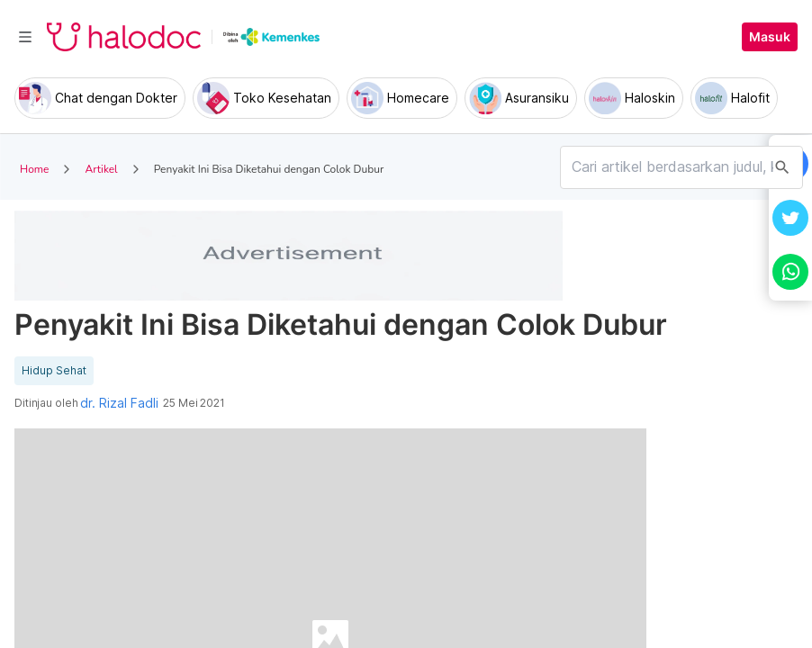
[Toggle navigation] (25, 37)
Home (34, 169)
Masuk (770, 37)
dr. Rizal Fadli (119, 403)
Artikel (101, 169)
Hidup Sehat (54, 371)
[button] (790, 218)
